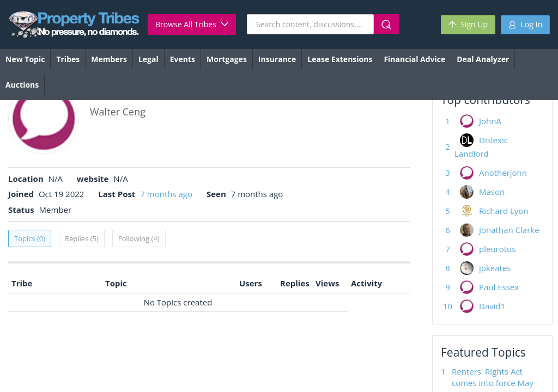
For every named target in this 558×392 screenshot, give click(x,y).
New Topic (25, 59)
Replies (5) (82, 238)
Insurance (277, 59)
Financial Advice (414, 59)
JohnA (490, 121)
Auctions (22, 85)
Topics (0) (30, 238)
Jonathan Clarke (509, 230)
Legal (148, 59)
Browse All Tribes (192, 24)
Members (109, 59)
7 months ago (166, 194)
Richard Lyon (504, 211)
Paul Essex (499, 287)
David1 (492, 306)
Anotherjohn (503, 173)
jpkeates (495, 268)
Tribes (68, 59)
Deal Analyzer (483, 59)
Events (183, 59)
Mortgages (227, 59)
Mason (492, 192)
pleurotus (497, 249)
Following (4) (139, 238)
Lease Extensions (340, 59)
